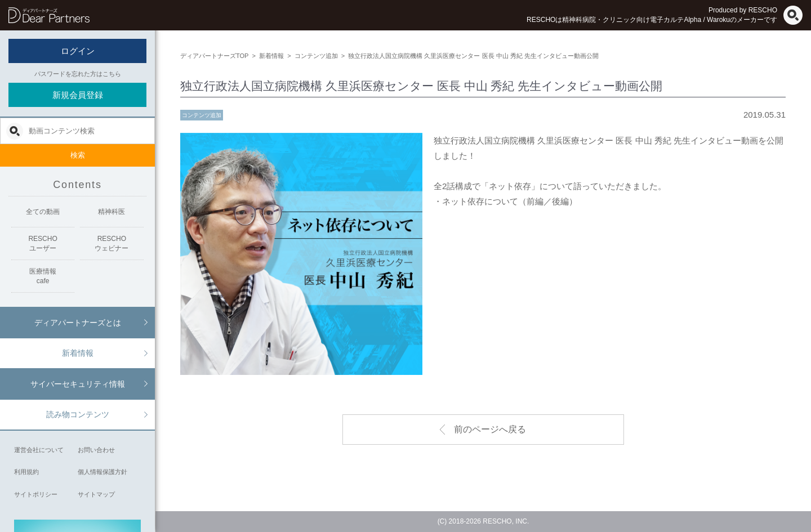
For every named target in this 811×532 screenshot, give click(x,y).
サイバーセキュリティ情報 (78, 384)
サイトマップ (96, 494)
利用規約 (26, 472)
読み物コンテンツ (78, 414)
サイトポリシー (36, 494)
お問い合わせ (96, 450)
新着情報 (78, 353)
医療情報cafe (43, 276)
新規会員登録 (78, 95)
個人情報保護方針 (103, 472)
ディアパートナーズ (49, 15)
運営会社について (39, 450)
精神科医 (112, 212)
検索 (78, 155)
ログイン (78, 51)
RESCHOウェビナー (112, 243)
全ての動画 (43, 212)
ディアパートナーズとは (78, 323)
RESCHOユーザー (43, 243)
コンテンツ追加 (202, 115)
